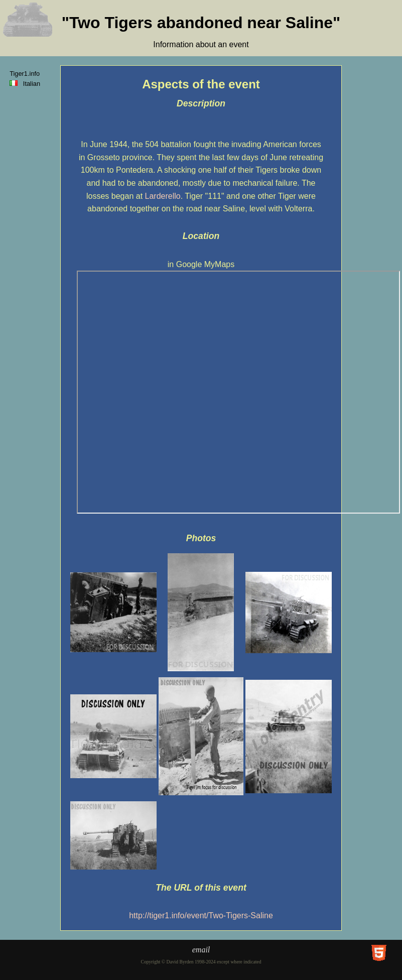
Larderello (163, 196)
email (201, 950)
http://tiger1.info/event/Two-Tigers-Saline (201, 915)
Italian (27, 84)
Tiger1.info (25, 74)
